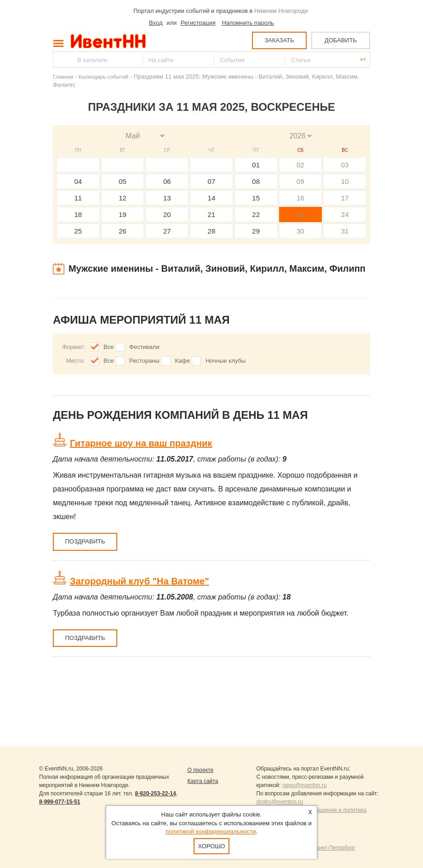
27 (167, 231)
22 (256, 214)
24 (345, 214)
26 (123, 231)
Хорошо (212, 846)
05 (123, 181)
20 (167, 214)
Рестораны (144, 361)
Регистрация (198, 23)
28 (212, 231)
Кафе (183, 361)
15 (256, 198)
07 (212, 181)
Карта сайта (203, 781)
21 (212, 214)
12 (123, 198)
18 (78, 214)
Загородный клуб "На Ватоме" (140, 581)
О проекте (200, 770)
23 (300, 214)
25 (78, 231)
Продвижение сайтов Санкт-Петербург (306, 848)
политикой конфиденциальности (211, 831)
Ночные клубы (226, 361)
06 (167, 181)
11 (78, 198)
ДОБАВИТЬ (341, 40)
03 (345, 165)
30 (300, 231)
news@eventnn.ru (305, 785)
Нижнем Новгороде (281, 11)
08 (256, 181)
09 (300, 181)
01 (256, 165)
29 (256, 231)
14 (212, 198)
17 (345, 198)
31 (345, 231)
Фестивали (144, 347)
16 (300, 198)
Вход (156, 23)
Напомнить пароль (248, 23)
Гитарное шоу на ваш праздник (141, 443)
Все (109, 347)
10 (345, 181)
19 (123, 214)
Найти (61, 60)
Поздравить (85, 541)
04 (78, 181)
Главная (63, 77)
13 (167, 198)
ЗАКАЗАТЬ (279, 40)
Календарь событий (103, 77)
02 (300, 165)
